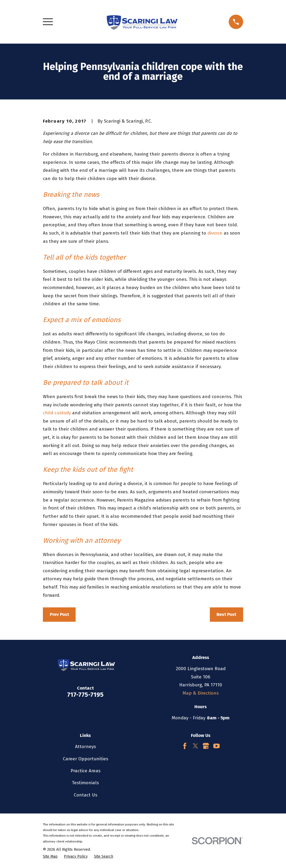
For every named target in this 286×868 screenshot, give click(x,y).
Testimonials (85, 783)
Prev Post (59, 614)
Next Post (226, 614)
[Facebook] (185, 746)
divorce (215, 233)
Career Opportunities (85, 759)
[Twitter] (195, 746)
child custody (57, 413)
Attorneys (85, 747)
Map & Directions (201, 693)
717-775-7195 (85, 695)
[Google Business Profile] (206, 746)
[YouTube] (216, 746)
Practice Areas (85, 771)
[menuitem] (50, 857)
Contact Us (85, 795)
